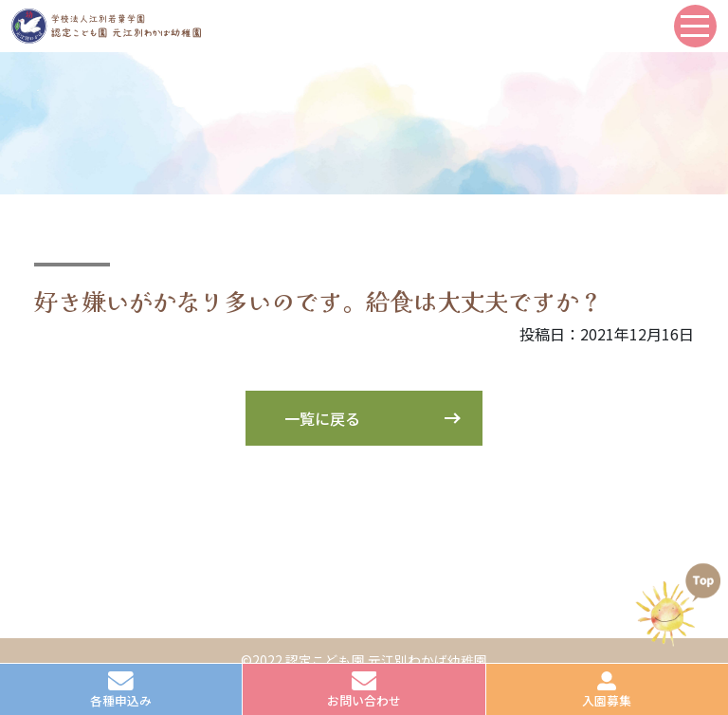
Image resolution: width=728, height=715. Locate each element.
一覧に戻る (322, 418)
